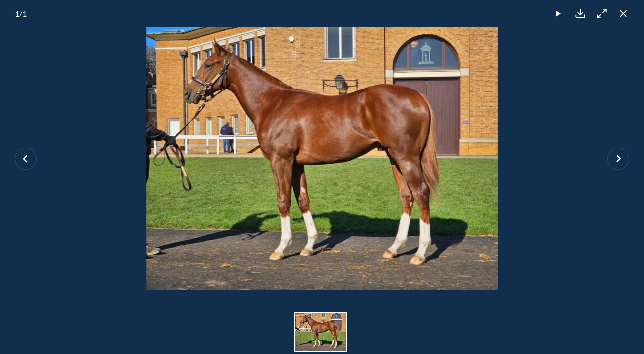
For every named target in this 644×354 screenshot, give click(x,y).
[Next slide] (618, 159)
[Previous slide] (26, 159)
